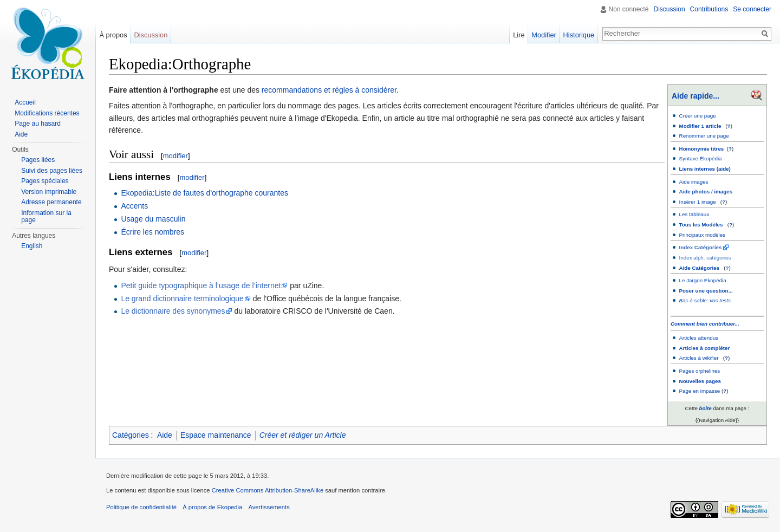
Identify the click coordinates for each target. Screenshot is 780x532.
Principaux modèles (703, 235)
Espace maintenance (216, 435)
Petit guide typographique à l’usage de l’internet (201, 286)
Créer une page (698, 116)
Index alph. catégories (705, 258)
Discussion (669, 9)
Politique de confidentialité (141, 507)
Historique (579, 35)
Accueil (25, 102)
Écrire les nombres (152, 232)
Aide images (694, 182)
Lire (519, 35)
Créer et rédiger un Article (303, 435)
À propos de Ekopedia (212, 507)
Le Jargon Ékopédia (703, 280)
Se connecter (752, 9)
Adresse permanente (51, 202)
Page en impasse (700, 391)
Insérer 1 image (698, 202)
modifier (175, 156)
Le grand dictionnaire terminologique (182, 299)
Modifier (544, 35)
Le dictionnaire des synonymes (173, 311)
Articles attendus (699, 338)
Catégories (131, 435)
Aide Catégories (700, 268)
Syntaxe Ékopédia (701, 158)
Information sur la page (46, 217)
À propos (113, 35)
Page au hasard (38, 124)
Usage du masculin (153, 219)
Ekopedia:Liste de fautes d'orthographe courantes (204, 193)
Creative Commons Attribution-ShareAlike (268, 490)
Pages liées (38, 160)
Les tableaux (694, 214)
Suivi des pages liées (52, 171)
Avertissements (269, 507)
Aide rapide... (695, 96)
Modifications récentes (47, 113)
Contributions (709, 9)
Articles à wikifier (699, 358)
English (32, 246)
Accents (134, 206)
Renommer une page (704, 136)
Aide (165, 435)
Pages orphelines (700, 371)
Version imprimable (49, 192)
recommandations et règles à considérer (329, 90)
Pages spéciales (45, 181)
